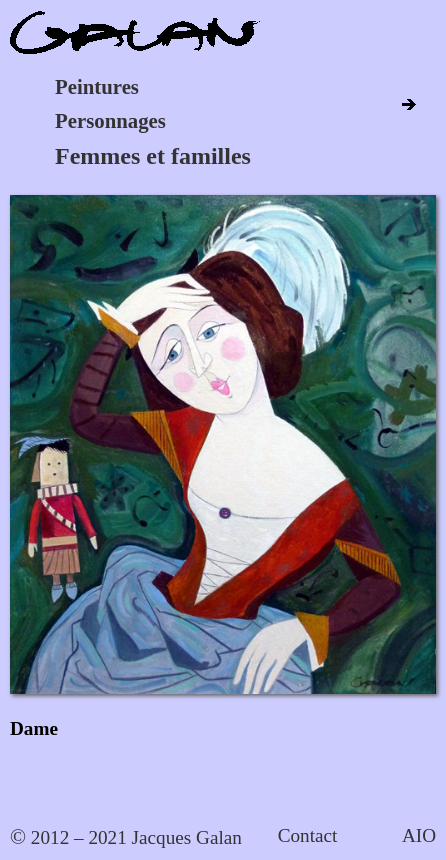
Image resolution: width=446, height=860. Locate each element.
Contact (308, 835)
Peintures (97, 86)
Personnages (110, 120)
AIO (419, 835)
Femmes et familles (153, 156)
